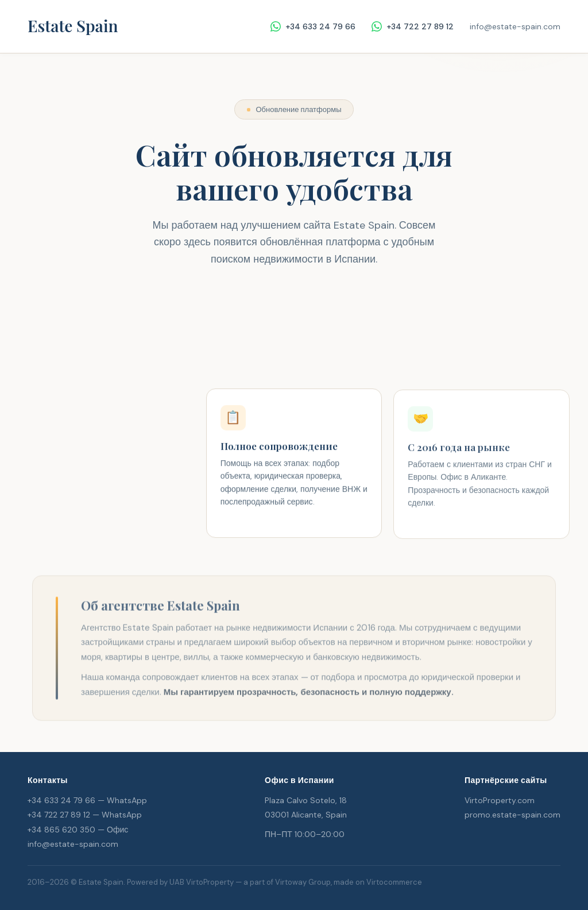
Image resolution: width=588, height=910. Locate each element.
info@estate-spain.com (515, 26)
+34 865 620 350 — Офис (78, 830)
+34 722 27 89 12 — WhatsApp (85, 815)
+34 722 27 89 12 (413, 26)
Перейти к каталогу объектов (294, 306)
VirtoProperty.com (500, 800)
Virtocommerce (394, 882)
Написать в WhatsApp (294, 342)
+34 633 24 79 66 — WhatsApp (87, 800)
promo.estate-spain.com (512, 815)
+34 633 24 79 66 (313, 26)
